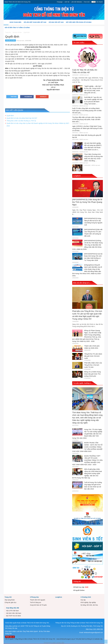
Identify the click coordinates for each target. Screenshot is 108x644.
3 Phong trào (34, 597)
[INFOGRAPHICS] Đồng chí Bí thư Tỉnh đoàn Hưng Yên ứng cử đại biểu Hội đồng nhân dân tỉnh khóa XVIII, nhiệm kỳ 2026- (87, 245)
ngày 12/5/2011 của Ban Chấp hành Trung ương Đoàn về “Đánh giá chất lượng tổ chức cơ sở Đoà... (87, 128)
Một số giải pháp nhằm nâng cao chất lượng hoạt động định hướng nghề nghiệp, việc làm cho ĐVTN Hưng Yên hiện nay (87, 473)
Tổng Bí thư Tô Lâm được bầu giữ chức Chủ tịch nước (93, 356)
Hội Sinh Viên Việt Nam (56, 23)
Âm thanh (100, 2)
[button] (102, 22)
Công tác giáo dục (10, 602)
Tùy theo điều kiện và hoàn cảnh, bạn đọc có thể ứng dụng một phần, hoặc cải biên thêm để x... (87, 119)
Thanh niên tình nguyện (37, 600)
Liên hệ (67, 2)
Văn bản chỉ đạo (10, 40)
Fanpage (60, 2)
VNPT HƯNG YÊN (58, 643)
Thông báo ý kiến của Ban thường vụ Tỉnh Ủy (21, 121)
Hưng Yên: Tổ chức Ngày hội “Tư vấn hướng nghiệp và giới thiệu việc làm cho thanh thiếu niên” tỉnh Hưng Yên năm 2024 (87, 434)
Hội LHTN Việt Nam (12, 611)
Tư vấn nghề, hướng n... (83, 383)
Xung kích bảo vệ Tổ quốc (38, 605)
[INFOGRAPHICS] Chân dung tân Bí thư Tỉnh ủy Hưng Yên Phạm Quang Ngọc (87, 202)
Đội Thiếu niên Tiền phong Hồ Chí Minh (79, 23)
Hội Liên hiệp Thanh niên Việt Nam (35, 23)
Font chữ (87, 2)
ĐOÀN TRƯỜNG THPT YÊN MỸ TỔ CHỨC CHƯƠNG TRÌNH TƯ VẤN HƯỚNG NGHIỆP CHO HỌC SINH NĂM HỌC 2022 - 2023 (87, 460)
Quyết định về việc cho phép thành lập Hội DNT (22, 118)
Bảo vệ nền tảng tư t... (82, 283)
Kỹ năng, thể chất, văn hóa (89, 605)
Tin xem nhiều (79, 43)
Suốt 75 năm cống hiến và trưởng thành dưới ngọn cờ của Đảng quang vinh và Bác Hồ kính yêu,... (87, 110)
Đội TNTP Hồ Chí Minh (13, 616)
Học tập (83, 600)
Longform (77, 176)
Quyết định (10, 116)
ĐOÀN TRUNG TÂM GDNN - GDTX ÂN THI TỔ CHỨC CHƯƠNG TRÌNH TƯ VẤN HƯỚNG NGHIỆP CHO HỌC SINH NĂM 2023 (87, 447)
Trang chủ (8, 597)
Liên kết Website (76, 2)
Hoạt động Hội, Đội (12, 608)
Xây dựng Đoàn (10, 600)
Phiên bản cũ (10, 637)
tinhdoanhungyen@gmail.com (93, 633)
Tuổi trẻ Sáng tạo (35, 602)
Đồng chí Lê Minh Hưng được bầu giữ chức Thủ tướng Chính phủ (92, 374)
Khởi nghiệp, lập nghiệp (88, 602)
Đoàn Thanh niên (15, 23)
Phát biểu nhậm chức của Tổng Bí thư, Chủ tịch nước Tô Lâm (93, 365)
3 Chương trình (86, 597)
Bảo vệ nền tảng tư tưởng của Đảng (17, 28)
